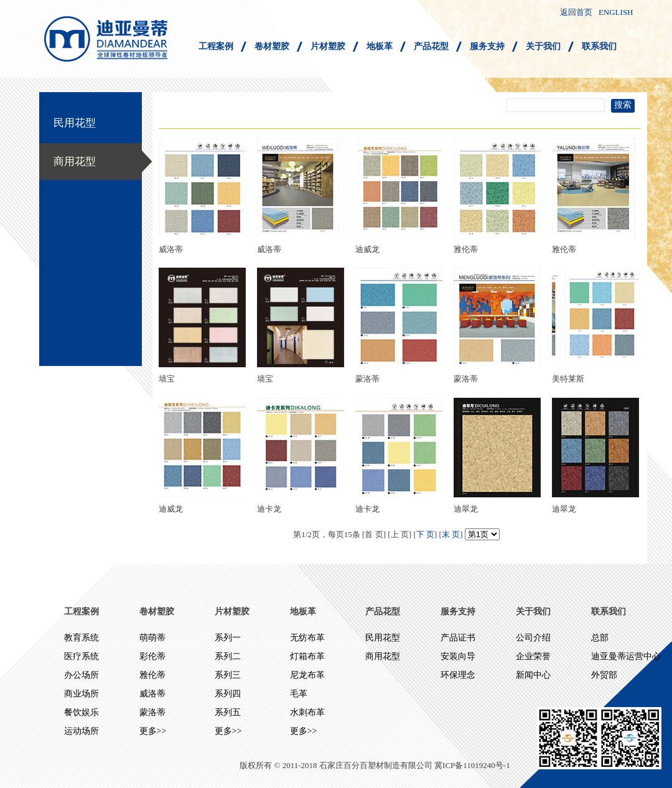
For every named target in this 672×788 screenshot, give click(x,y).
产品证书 (458, 638)
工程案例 (216, 46)
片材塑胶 (328, 46)
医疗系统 (82, 656)
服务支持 (487, 46)
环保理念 (458, 675)
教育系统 (82, 638)
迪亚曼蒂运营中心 (626, 656)
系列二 (228, 656)
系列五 (228, 712)
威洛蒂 (152, 694)
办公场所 (82, 675)
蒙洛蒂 (152, 712)
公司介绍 (533, 638)
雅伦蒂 (152, 675)
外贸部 (604, 675)
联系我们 (599, 46)
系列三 (228, 675)
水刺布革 (307, 712)
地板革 (380, 46)
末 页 (451, 534)
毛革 (299, 694)
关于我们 (543, 46)
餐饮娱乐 (82, 712)
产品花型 (431, 46)
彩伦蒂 (152, 656)
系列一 (228, 638)
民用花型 (75, 123)
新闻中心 (533, 675)
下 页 (425, 534)
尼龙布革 (307, 675)
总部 (600, 638)
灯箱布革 (307, 656)
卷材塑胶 (272, 46)
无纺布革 (307, 638)
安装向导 (458, 656)
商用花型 (75, 162)
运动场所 (82, 731)
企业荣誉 (533, 656)
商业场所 (82, 694)
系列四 (228, 694)
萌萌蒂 (152, 638)
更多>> (153, 731)
